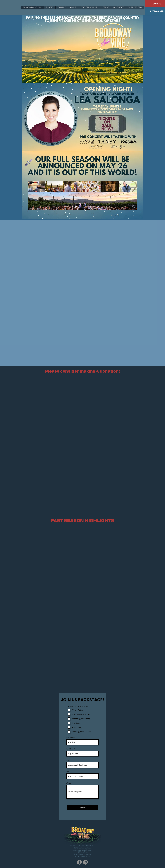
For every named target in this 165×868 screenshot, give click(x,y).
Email (68, 760)
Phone (68, 772)
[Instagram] (85, 862)
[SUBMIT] (82, 807)
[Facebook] (79, 862)
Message (69, 783)
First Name (70, 738)
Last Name (70, 749)
